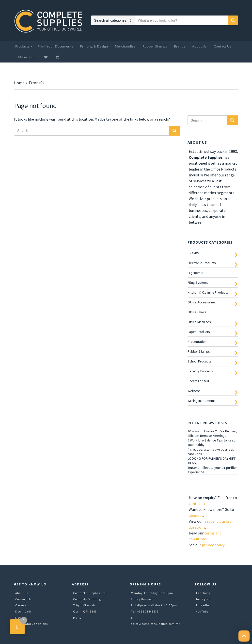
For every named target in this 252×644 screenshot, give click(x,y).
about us (196, 515)
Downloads (24, 611)
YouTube (202, 611)
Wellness (194, 391)
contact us (198, 503)
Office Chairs (197, 312)
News (19, 618)
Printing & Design (94, 46)
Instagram (204, 599)
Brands (180, 46)
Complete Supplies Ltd (89, 593)
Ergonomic (195, 273)
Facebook (203, 593)
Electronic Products (202, 263)
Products (22, 46)
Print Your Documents (56, 46)
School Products (199, 361)
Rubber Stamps (155, 46)
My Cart (58, 57)
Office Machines (199, 322)
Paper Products (199, 332)
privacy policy (213, 545)
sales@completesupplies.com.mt (155, 624)
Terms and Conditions (31, 624)
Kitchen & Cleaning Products (208, 292)
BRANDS (193, 253)
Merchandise (125, 46)
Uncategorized (198, 381)
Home (19, 83)
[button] (244, 636)
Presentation (197, 342)
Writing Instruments (202, 401)
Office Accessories (201, 302)
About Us (200, 46)
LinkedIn (203, 605)
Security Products (201, 371)
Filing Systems (198, 283)
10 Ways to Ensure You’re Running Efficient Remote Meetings (212, 433)
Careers (21, 605)
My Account (28, 57)
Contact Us (223, 46)
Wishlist (46, 57)
